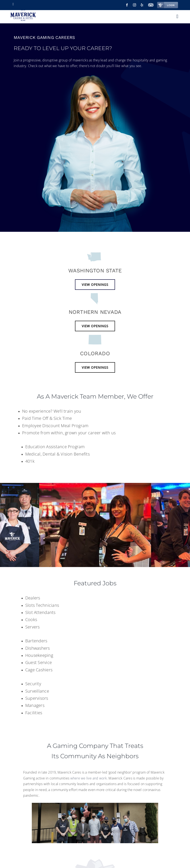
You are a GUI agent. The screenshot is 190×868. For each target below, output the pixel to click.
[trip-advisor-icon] (151, 4)
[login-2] (168, 4)
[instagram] (134, 5)
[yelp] (142, 5)
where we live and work (89, 778)
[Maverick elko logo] (23, 12)
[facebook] (127, 5)
